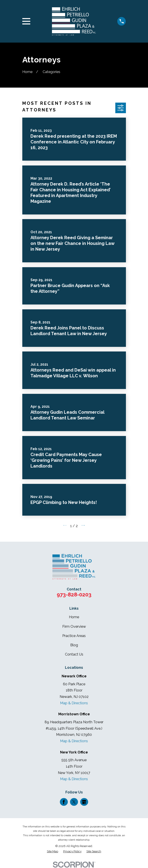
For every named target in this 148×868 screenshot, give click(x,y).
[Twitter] (74, 802)
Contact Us (74, 654)
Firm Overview (74, 627)
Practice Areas (74, 636)
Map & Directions (74, 703)
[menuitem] (52, 851)
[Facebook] (64, 802)
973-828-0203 (74, 595)
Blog (74, 645)
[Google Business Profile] (84, 802)
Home (74, 617)
